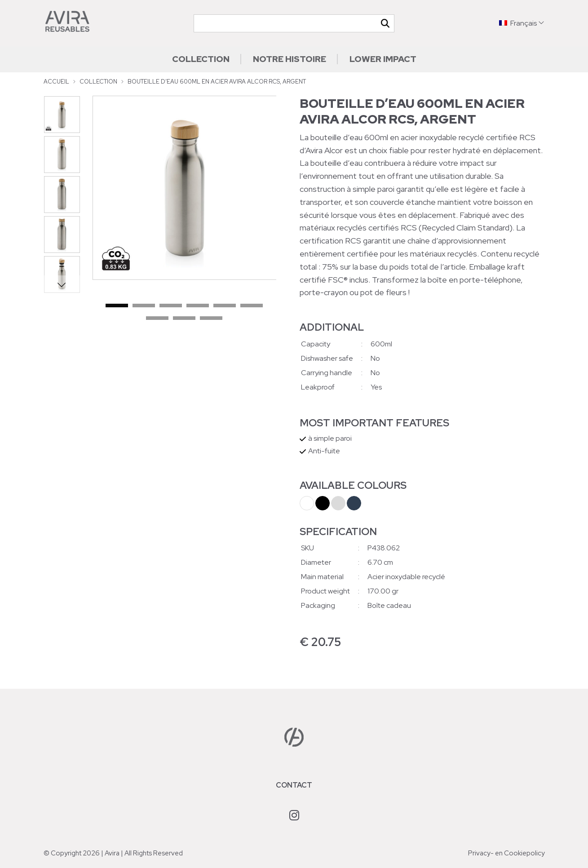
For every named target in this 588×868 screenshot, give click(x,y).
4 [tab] (198, 306)
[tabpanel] (185, 188)
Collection (201, 59)
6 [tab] (252, 306)
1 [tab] (117, 306)
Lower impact (383, 59)
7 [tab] (157, 319)
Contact (294, 785)
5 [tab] (225, 306)
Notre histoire (290, 59)
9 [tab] (211, 319)
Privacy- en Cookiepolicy (506, 853)
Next (62, 284)
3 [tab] (171, 306)
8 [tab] (184, 319)
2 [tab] (144, 306)
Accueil (56, 82)
